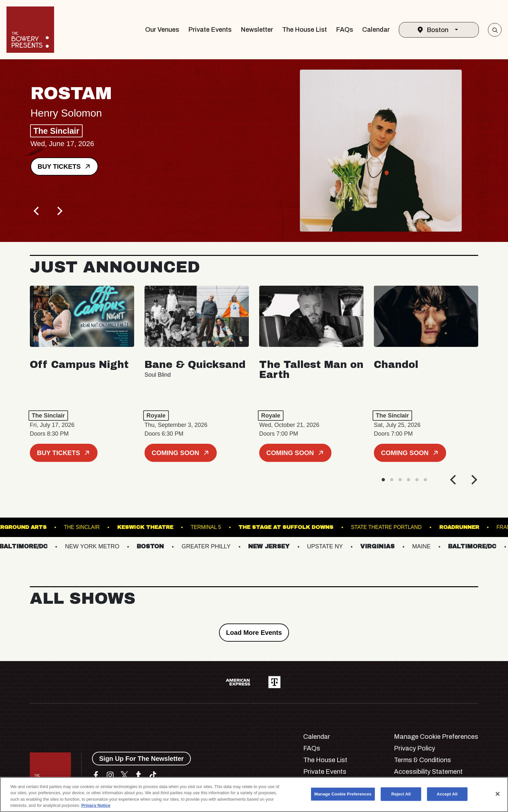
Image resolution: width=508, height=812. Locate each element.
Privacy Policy (415, 748)
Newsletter (257, 29)
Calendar (376, 29)
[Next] (59, 211)
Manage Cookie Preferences (436, 737)
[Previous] (37, 211)
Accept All (447, 794)
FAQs (345, 29)
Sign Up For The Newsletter (141, 759)
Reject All (401, 794)
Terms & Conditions (422, 760)
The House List (305, 29)
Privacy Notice (96, 805)
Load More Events (254, 633)
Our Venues (162, 29)
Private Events (210, 29)
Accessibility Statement (428, 772)
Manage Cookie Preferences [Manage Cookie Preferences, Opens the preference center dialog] (343, 794)
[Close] (498, 794)
